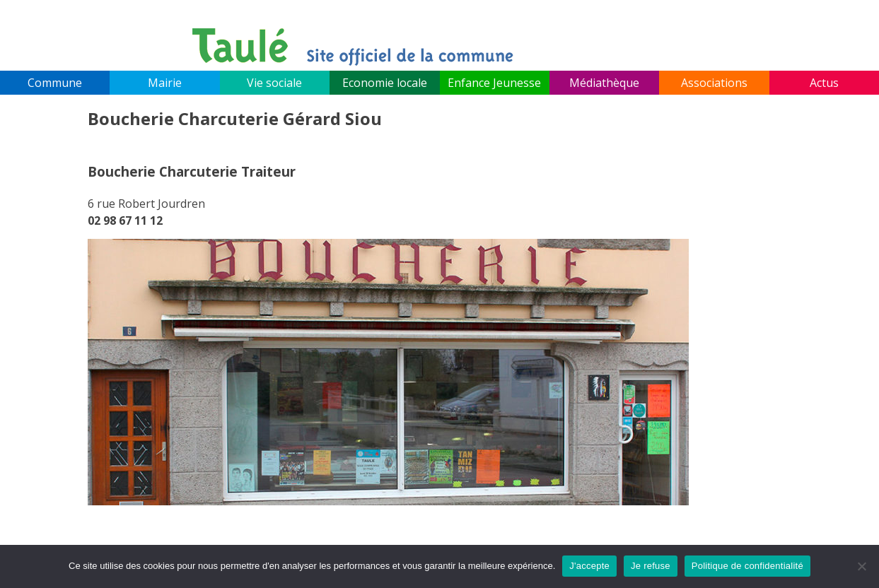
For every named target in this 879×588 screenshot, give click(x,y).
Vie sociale (274, 83)
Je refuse (651, 566)
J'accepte (589, 566)
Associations (714, 83)
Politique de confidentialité (747, 566)
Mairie (165, 83)
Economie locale (385, 83)
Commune (55, 83)
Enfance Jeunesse (494, 83)
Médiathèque (604, 83)
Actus (824, 83)
